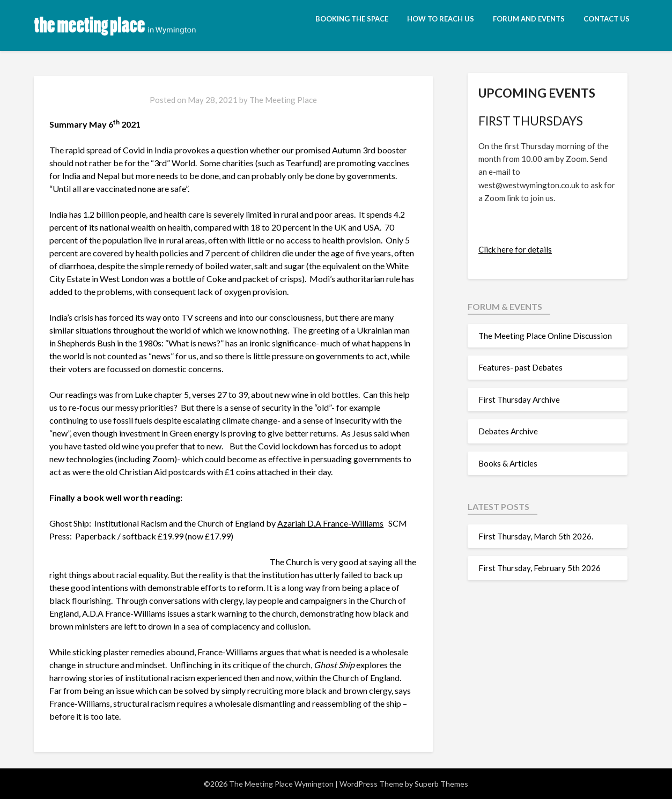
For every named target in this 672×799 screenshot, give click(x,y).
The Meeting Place (283, 100)
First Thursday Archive (519, 399)
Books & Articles (508, 463)
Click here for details (515, 249)
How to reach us (441, 19)
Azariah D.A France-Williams (330, 523)
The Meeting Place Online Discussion (545, 336)
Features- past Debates (520, 367)
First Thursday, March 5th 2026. (537, 536)
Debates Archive (508, 431)
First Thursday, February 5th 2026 (540, 568)
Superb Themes (441, 784)
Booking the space (352, 19)
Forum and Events (529, 19)
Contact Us (607, 19)
